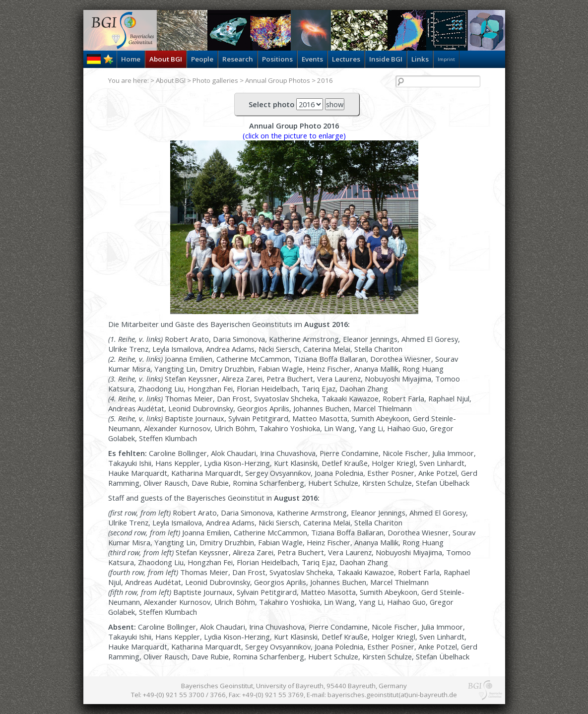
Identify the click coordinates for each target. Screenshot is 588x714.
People (202, 59)
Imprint (446, 59)
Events (312, 59)
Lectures (346, 59)
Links (420, 59)
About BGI (166, 59)
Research (238, 59)
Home (131, 59)
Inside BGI (386, 59)
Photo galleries (215, 80)
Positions (277, 59)
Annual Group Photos (278, 80)
